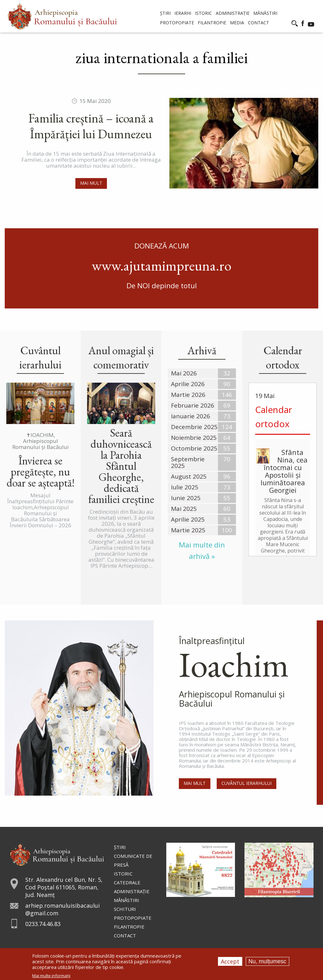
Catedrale (127, 882)
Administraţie (132, 891)
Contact (125, 935)
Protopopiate (133, 918)
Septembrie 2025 (188, 462)
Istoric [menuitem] (203, 13)
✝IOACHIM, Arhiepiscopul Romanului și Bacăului (41, 441)
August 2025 (189, 476)
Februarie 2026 (193, 405)
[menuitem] (62, 16)
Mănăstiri (126, 900)
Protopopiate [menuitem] (177, 23)
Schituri (125, 909)
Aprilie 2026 (188, 384)
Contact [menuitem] (258, 23)
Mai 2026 (184, 373)
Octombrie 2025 (194, 448)
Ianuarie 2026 (191, 416)
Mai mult (91, 183)
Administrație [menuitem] (233, 13)
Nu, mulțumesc (267, 961)
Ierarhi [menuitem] (183, 13)
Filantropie (129, 927)
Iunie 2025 (186, 498)
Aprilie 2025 (188, 519)
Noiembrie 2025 (194, 438)
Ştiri (120, 847)
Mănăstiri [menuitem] (265, 13)
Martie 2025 (188, 530)
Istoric (123, 874)
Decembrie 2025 (194, 427)
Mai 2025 (184, 509)
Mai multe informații (51, 976)
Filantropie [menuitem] (212, 23)
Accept (230, 961)
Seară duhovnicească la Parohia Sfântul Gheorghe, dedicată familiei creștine (121, 466)
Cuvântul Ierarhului (247, 783)
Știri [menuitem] (165, 13)
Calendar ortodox (274, 417)
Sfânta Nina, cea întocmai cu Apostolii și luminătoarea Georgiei (284, 471)
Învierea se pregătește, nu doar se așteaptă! (41, 472)
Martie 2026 (188, 395)
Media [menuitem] (237, 23)
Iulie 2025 (185, 487)
